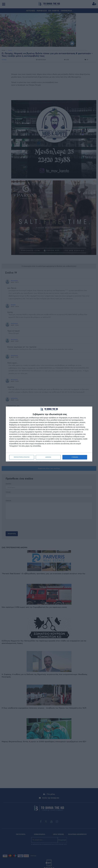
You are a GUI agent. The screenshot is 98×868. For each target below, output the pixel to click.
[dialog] (49, 434)
